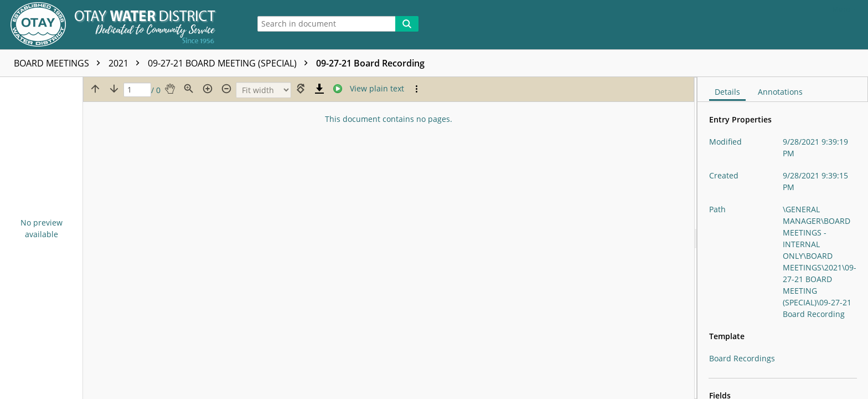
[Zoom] (263, 90)
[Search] (407, 24)
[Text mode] (377, 89)
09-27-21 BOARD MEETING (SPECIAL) (231, 63)
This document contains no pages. (389, 119)
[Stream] (338, 89)
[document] (783, 238)
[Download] (319, 89)
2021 (127, 63)
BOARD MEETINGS (60, 63)
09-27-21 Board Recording (370, 63)
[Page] (137, 90)
